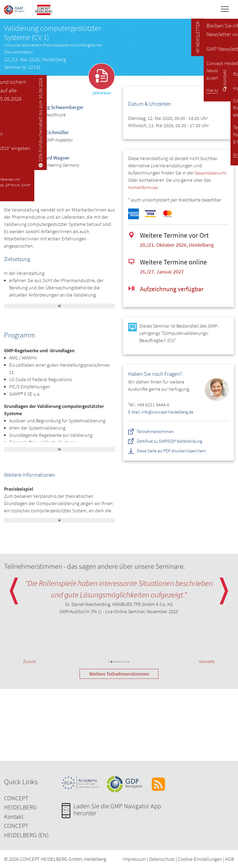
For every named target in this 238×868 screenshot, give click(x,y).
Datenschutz (162, 859)
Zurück (30, 662)
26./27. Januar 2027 (164, 271)
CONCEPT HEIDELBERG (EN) (26, 830)
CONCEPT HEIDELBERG (20, 803)
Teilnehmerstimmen (157, 431)
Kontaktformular (163, 187)
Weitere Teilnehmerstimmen (119, 674)
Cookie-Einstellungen (200, 859)
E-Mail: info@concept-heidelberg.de (164, 412)
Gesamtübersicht (145, 180)
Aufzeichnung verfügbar (174, 288)
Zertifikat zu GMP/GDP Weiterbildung (173, 441)
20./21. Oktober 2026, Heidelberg (180, 245)
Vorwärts (206, 662)
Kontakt (14, 816)
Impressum (134, 859)
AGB (230, 859)
